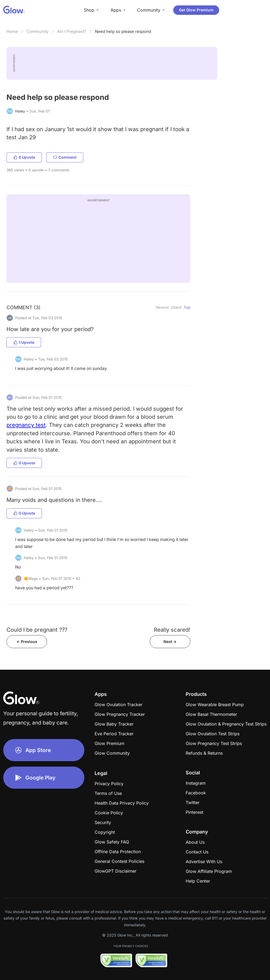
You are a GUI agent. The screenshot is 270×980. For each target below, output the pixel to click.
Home (12, 31)
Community (37, 31)
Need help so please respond (123, 31)
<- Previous (27, 642)
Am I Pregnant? (72, 31)
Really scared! (172, 630)
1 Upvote (24, 342)
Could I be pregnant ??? (37, 630)
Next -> (170, 642)
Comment (65, 157)
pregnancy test (26, 425)
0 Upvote (24, 157)
